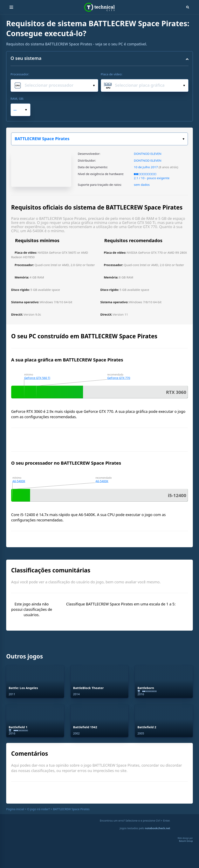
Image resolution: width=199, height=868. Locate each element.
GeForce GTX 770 (119, 378)
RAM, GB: (17, 98)
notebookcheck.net (158, 828)
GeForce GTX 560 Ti (37, 378)
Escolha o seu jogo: (183, 139)
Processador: (20, 74)
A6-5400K (19, 481)
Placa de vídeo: (112, 74)
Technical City (99, 7)
